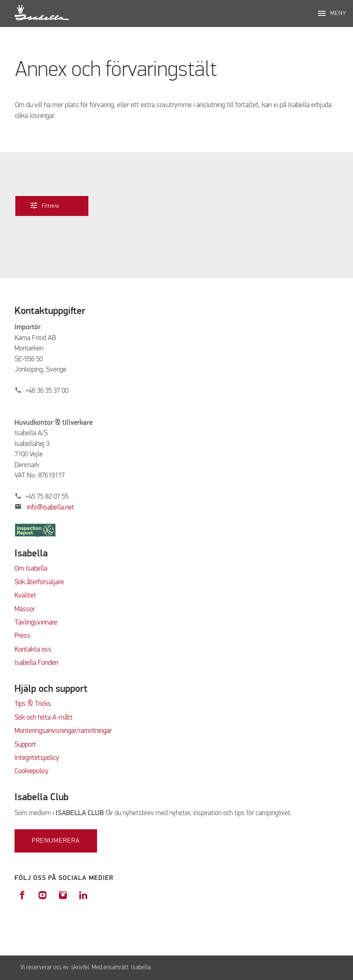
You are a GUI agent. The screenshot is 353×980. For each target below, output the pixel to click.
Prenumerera (56, 841)
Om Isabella (31, 569)
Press (22, 636)
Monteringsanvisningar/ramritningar (63, 731)
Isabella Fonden (36, 663)
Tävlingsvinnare (36, 623)
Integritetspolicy (37, 758)
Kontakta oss (33, 650)
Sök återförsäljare (39, 582)
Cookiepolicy (32, 771)
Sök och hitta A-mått (44, 718)
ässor (28, 609)
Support (25, 745)
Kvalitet (25, 596)
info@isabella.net (51, 508)
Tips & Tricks (33, 704)
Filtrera (50, 205)
